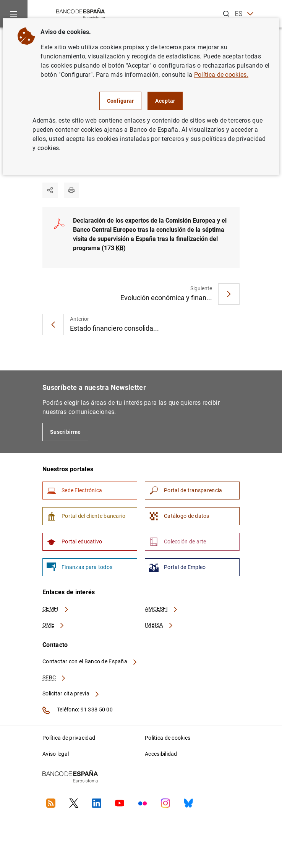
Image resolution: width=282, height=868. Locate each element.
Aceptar (165, 101)
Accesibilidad (161, 754)
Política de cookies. (221, 75)
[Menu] (14, 14)
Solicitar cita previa (71, 693)
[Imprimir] (71, 190)
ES (244, 14)
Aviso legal (56, 754)
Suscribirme (65, 432)
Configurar (121, 101)
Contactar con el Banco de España (90, 661)
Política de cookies (168, 738)
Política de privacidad (69, 738)
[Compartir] (50, 190)
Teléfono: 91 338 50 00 (78, 710)
